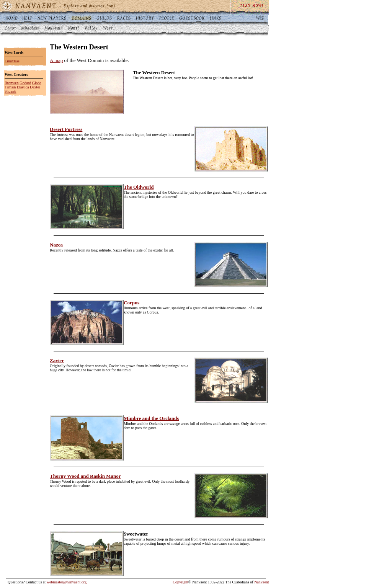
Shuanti (11, 91)
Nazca (56, 245)
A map (56, 60)
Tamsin (10, 87)
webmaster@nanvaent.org (67, 582)
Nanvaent (261, 582)
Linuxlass (12, 61)
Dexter (35, 87)
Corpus (131, 303)
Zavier (57, 360)
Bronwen (12, 83)
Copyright (180, 582)
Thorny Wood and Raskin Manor (85, 476)
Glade (37, 83)
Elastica (23, 87)
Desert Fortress (66, 129)
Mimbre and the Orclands (151, 418)
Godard (25, 83)
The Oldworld (139, 187)
